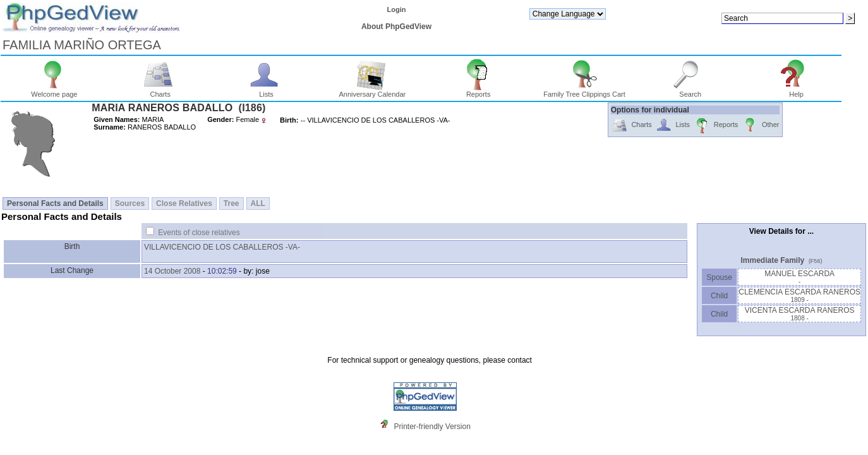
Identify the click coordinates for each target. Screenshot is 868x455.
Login (396, 9)
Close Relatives (184, 203)
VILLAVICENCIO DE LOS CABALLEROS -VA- (222, 247)
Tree (232, 203)
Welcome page (54, 91)
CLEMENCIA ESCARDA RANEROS (799, 295)
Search (690, 91)
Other (760, 125)
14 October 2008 (172, 271)
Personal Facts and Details (55, 203)
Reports (479, 91)
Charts (160, 91)
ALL (258, 203)
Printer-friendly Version (432, 427)
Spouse (719, 277)
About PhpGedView (396, 27)
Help (796, 91)
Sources (130, 203)
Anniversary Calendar (372, 91)
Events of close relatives (199, 233)
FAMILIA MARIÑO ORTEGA (82, 45)
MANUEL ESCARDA (799, 277)
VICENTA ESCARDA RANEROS (800, 314)
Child (720, 296)
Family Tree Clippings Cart (584, 91)
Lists (266, 91)
